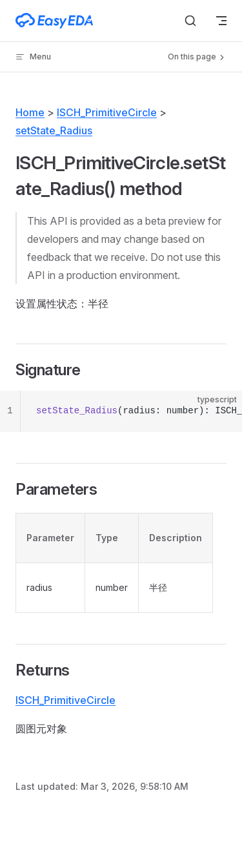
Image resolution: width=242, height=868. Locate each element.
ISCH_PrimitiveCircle (107, 112)
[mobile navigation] (221, 21)
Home (30, 112)
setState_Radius (54, 130)
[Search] (190, 21)
